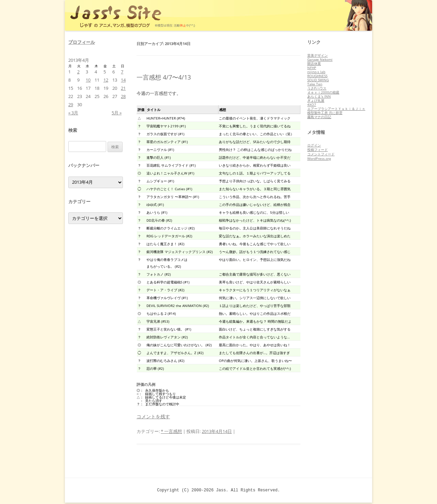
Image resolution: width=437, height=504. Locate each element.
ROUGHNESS (317, 76)
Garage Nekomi (320, 59)
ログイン (314, 145)
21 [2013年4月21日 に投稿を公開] (123, 88)
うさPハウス (317, 88)
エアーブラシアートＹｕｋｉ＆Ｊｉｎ (336, 109)
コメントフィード (321, 154)
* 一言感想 (171, 431)
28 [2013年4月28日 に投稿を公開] (123, 96)
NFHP (312, 68)
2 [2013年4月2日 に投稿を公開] (78, 72)
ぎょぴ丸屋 (316, 100)
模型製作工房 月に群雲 (325, 113)
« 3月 (73, 113)
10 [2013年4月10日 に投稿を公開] (88, 80)
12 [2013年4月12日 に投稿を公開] (106, 80)
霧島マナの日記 (319, 117)
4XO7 (312, 104)
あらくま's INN (319, 96)
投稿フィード (318, 150)
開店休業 (314, 64)
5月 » (117, 113)
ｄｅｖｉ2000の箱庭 (323, 92)
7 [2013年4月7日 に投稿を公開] (122, 72)
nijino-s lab (316, 72)
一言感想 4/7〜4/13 (164, 77)
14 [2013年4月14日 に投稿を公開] (123, 80)
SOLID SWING (318, 80)
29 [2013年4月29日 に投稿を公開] (71, 104)
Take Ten (315, 84)
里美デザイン (318, 55)
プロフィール (82, 42)
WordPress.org (319, 158)
